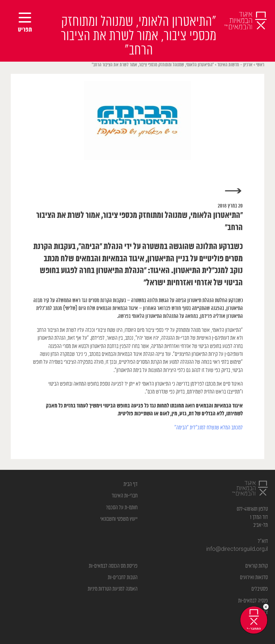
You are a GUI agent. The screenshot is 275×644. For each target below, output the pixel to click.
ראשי (260, 65)
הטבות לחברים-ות (123, 578)
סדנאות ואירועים (254, 578)
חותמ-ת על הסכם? (122, 508)
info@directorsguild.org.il (237, 549)
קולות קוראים (257, 566)
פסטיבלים (260, 589)
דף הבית (131, 484)
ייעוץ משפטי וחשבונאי (119, 519)
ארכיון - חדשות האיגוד (235, 65)
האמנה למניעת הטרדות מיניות (113, 589)
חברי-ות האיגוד (125, 496)
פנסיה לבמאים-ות (253, 601)
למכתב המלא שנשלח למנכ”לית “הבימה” (209, 428)
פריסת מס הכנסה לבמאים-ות (113, 566)
